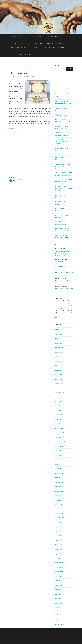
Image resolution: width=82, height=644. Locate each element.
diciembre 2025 (60, 348)
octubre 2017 (59, 599)
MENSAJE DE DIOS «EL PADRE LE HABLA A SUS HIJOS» (27, 55)
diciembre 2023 (60, 433)
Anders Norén (58, 641)
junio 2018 (58, 581)
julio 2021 (58, 531)
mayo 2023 (58, 460)
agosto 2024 (59, 401)
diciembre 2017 (60, 594)
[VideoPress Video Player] (64, 80)
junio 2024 (58, 410)
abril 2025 (58, 370)
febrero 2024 (59, 428)
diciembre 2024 (60, 388)
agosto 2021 (59, 527)
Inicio (13, 36)
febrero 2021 (59, 545)
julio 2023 (58, 451)
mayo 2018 (58, 585)
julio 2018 (58, 576)
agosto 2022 (59, 491)
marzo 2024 (59, 424)
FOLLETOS (29, 40)
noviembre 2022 (60, 482)
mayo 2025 (58, 366)
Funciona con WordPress (18, 641)
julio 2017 (58, 608)
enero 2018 (59, 590)
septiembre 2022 (60, 487)
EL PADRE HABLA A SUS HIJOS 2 (64, 272)
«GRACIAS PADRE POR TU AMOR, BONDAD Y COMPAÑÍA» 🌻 (64, 142)
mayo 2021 (58, 540)
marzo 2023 (59, 469)
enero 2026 (59, 343)
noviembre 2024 (60, 392)
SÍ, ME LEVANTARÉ (61, 115)
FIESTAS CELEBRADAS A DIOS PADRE (54, 47)
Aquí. (44, 116)
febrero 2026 (59, 339)
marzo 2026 (59, 334)
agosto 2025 (59, 352)
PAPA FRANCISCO (16, 40)
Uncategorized (60, 625)
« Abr (57, 317)
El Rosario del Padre (37, 44)
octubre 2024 (59, 397)
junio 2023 (58, 455)
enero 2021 (59, 549)
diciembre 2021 (60, 513)
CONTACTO (36, 47)
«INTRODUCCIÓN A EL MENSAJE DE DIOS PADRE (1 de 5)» (64, 189)
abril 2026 (58, 330)
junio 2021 (58, 536)
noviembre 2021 (60, 518)
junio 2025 (58, 361)
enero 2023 (59, 478)
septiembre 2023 (60, 442)
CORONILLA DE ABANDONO (45, 40)
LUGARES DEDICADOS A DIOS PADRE (22, 51)
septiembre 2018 (60, 567)
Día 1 (11, 129)
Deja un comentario (31, 77)
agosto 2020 (59, 554)
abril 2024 (58, 419)
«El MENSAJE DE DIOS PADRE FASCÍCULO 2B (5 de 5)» (63, 157)
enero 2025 (59, 384)
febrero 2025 (59, 379)
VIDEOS (62, 44)
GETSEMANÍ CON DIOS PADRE (53, 36)
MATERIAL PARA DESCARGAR (20, 47)
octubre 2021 (59, 522)
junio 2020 (58, 558)
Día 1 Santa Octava (19, 73)
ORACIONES (51, 44)
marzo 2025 (59, 375)
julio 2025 (58, 357)
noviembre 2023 (60, 437)
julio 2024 (58, 406)
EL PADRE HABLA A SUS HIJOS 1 (64, 289)
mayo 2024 (58, 415)
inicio (57, 620)
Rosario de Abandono (19, 44)
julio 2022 (58, 496)
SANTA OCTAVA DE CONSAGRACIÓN (29, 36)
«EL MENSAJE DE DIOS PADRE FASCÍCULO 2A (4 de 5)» (64, 166)
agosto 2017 (59, 603)
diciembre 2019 (60, 563)
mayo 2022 (58, 505)
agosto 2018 (59, 572)
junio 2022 (58, 500)
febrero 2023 (59, 473)
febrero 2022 (59, 509)
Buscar (57, 66)
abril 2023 (58, 464)
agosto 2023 (59, 446)
